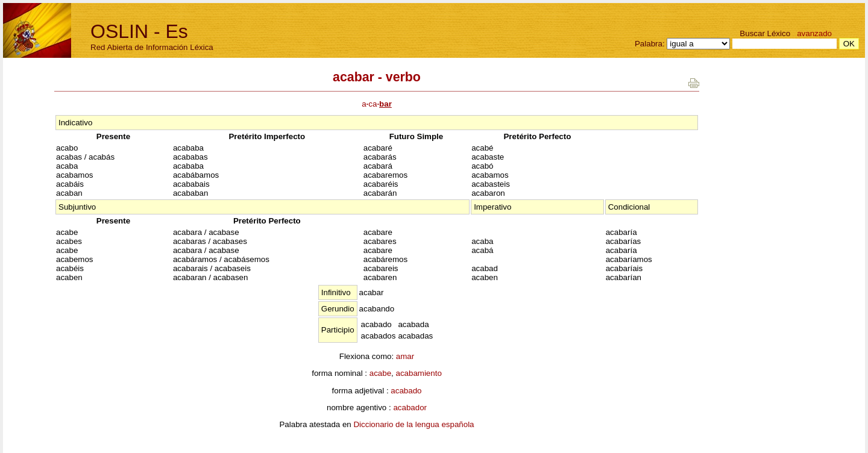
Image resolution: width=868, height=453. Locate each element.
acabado (406, 391)
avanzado (814, 33)
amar (405, 356)
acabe (380, 373)
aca (377, 104)
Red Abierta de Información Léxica (152, 47)
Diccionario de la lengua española (414, 424)
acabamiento (418, 373)
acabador (410, 408)
